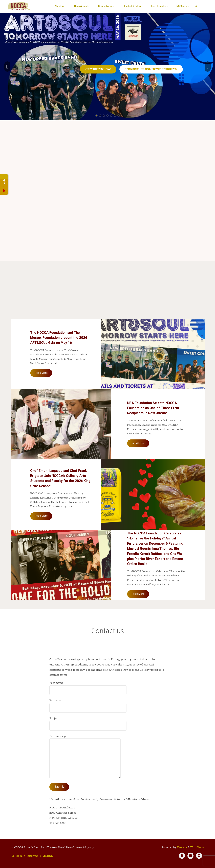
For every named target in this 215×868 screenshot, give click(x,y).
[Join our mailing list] (172, 204)
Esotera (182, 847)
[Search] (196, 6)
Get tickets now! (98, 69)
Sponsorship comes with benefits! (151, 69)
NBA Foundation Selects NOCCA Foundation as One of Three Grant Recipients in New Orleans (153, 408)
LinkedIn (48, 856)
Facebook (17, 856)
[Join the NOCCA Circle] (107, 204)
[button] (7, 67)
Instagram (33, 856)
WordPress (197, 847)
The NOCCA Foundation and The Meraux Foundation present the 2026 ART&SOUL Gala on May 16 (58, 337)
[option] (107, 67)
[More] (206, 6)
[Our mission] (43, 204)
